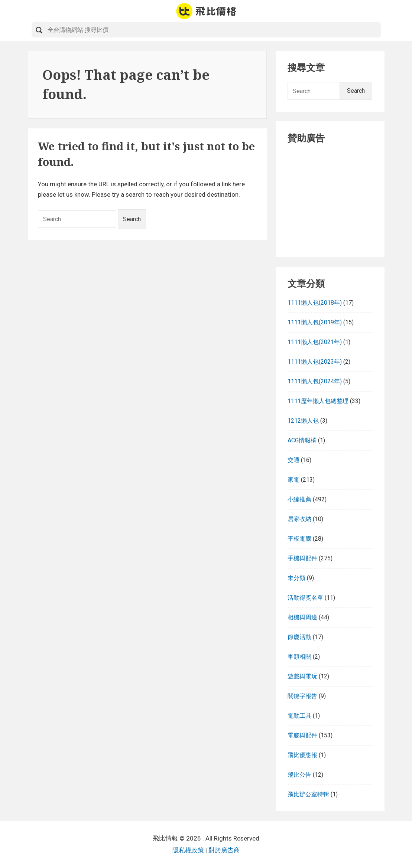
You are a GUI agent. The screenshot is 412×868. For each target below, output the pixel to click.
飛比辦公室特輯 (308, 794)
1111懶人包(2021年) (315, 342)
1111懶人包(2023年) (315, 362)
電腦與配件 (302, 735)
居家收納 (299, 519)
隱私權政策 (188, 850)
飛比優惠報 (302, 755)
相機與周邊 (302, 617)
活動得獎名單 (305, 598)
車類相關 (299, 657)
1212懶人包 (303, 421)
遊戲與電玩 (302, 676)
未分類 (296, 578)
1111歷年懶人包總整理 (318, 401)
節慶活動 (299, 637)
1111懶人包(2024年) (315, 381)
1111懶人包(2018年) (315, 303)
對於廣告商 (224, 850)
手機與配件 (302, 558)
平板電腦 (299, 539)
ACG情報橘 (302, 440)
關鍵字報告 (302, 696)
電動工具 (299, 716)
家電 (293, 480)
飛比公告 (299, 775)
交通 (293, 460)
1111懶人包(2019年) (315, 322)
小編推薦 (299, 499)
